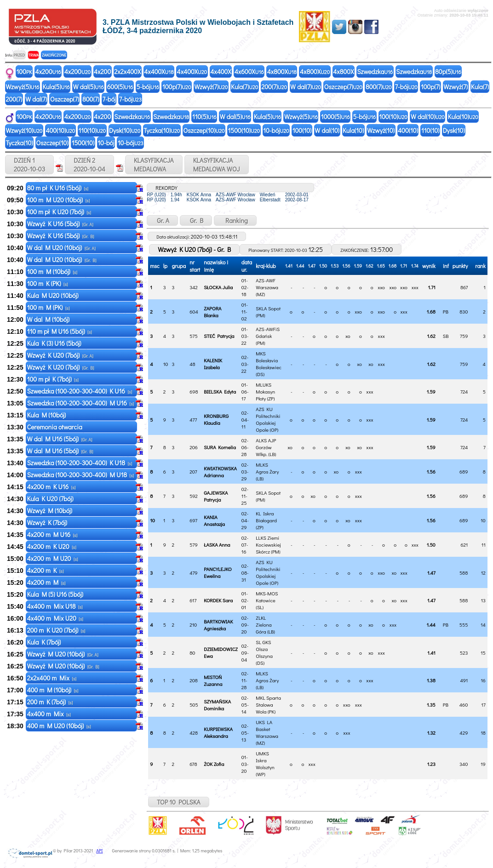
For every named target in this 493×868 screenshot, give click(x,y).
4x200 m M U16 (52, 534)
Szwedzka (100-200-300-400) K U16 (80, 391)
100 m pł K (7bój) (53, 379)
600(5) (120, 87)
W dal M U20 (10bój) (61, 248)
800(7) (379, 87)
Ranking (235, 220)
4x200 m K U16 (52, 487)
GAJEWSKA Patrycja (216, 496)
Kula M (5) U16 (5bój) (56, 594)
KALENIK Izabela (213, 364)
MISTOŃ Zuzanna (213, 680)
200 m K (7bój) (50, 702)
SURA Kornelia (220, 447)
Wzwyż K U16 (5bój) (60, 224)
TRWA (33, 55)
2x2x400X (127, 71)
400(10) (60, 130)
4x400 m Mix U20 (55, 618)
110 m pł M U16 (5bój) (60, 331)
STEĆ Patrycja (219, 336)
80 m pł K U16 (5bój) (58, 188)
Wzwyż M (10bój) (51, 511)
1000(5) (335, 117)
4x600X (249, 71)
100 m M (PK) (49, 307)
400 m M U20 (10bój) (59, 726)
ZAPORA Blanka (212, 312)
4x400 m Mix (49, 714)
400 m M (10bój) (53, 690)
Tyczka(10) (162, 130)
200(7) (274, 87)
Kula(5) (56, 87)
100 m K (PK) (48, 283)
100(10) (393, 117)
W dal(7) (306, 87)
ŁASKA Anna (217, 545)
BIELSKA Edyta (220, 391)
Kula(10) (463, 117)
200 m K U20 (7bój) (56, 630)
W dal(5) (89, 87)
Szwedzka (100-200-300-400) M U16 (80, 403)
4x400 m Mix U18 (55, 606)
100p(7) (177, 87)
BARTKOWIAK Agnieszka (218, 625)
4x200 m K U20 (52, 546)
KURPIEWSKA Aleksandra (218, 732)
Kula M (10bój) (47, 415)
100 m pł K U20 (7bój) (59, 212)
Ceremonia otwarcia (55, 427)
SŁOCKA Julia (218, 287)
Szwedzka (375, 71)
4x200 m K (46, 570)
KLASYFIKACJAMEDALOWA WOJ (217, 165)
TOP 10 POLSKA (179, 802)
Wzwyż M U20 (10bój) (63, 654)
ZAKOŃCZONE (54, 55)
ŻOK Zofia (214, 764)
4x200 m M (46, 582)
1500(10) (244, 130)
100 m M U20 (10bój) (59, 200)
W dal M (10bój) (49, 319)
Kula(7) (244, 87)
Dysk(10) (125, 130)
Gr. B (196, 220)
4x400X (159, 71)
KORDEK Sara (218, 600)
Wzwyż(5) (23, 87)
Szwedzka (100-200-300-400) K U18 (80, 463)
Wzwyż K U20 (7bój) (60, 355)
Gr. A (162, 220)
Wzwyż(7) (211, 87)
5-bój (148, 87)
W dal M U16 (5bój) (60, 439)
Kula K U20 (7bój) (51, 499)
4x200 (48, 71)
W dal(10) (428, 117)
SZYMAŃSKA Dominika (217, 705)
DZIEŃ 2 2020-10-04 (89, 165)
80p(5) (448, 71)
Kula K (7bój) (45, 642)
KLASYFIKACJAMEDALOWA (154, 165)
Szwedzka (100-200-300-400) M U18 (80, 475)
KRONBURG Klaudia (216, 419)
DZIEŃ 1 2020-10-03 (29, 165)
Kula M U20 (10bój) (54, 295)
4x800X (282, 71)
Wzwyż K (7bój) (48, 523)
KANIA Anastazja (214, 520)
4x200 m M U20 (53, 558)
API (99, 851)
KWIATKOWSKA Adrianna (220, 472)
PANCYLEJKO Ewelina (218, 572)
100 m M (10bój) (52, 271)
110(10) (92, 130)
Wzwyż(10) (24, 130)
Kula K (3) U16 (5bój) (55, 343)
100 (24, 71)
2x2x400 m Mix (52, 678)
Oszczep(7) (343, 87)
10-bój (276, 130)
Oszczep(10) (204, 130)
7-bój (406, 87)
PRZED (19, 55)
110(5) (204, 117)
